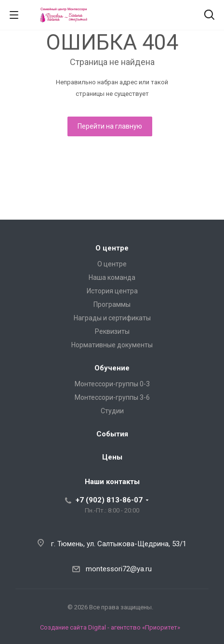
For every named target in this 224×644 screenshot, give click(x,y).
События (112, 434)
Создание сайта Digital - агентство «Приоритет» (110, 627)
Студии (112, 411)
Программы (112, 304)
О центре (112, 248)
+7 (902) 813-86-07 (109, 500)
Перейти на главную (110, 126)
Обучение (112, 368)
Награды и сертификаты (112, 318)
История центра (112, 291)
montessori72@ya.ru (119, 569)
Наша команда (112, 277)
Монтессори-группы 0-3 (112, 384)
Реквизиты (112, 331)
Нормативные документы (112, 345)
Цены (112, 457)
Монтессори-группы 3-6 (112, 397)
